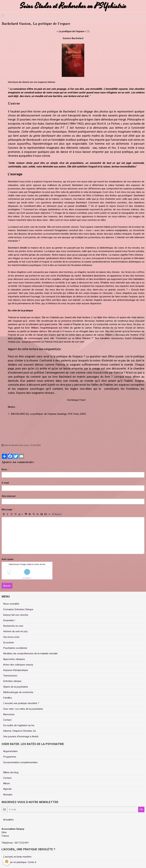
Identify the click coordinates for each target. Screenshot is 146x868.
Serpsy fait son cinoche (16, 615)
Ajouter (7, 586)
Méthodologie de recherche (18, 692)
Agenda (7, 789)
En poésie (9, 643)
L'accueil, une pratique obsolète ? (21, 703)
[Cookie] (7, 861)
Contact (7, 720)
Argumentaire (10, 751)
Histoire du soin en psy (15, 631)
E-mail (5, 483)
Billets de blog (11, 772)
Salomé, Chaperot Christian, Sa (19, 731)
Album (7, 783)
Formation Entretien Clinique (18, 609)
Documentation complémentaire (20, 762)
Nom (4, 469)
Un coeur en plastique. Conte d (20, 862)
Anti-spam (8, 559)
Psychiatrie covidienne (15, 648)
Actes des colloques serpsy (18, 665)
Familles (8, 698)
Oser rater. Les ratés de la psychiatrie (23, 709)
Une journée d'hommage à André (21, 737)
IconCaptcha (26, 578)
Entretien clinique (12, 681)
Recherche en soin (13, 626)
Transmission (10, 676)
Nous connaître (11, 604)
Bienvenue (9, 714)
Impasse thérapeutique (16, 670)
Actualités (8, 820)
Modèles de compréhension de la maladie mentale (30, 654)
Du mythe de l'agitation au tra (19, 725)
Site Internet (9, 496)
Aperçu (57, 514)
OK (141, 809)
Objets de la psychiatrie (16, 687)
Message (7, 509)
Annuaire (8, 795)
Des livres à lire (11, 637)
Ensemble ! (9, 620)
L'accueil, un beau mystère (17, 857)
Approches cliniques (14, 659)
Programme (10, 757)
